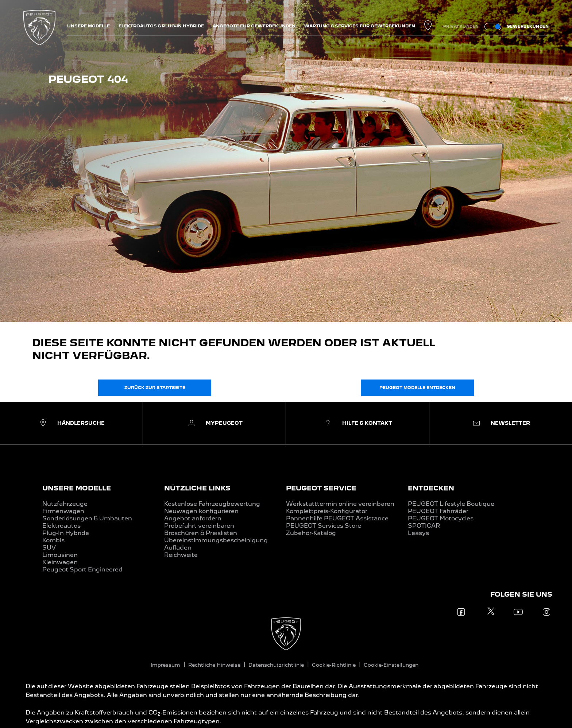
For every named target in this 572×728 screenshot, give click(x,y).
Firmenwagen (63, 511)
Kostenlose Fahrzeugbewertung (212, 504)
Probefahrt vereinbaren (199, 526)
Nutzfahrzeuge (65, 504)
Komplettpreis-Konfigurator (327, 511)
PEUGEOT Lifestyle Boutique (451, 504)
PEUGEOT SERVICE (321, 488)
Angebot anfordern (193, 518)
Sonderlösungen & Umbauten (87, 518)
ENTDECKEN (431, 488)
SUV (49, 548)
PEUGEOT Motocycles (441, 518)
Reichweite (181, 555)
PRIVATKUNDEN (461, 26)
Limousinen (60, 555)
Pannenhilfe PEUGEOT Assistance (337, 518)
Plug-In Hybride (66, 533)
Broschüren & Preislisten (201, 533)
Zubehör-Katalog (311, 533)
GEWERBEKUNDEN (528, 26)
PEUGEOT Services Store (324, 526)
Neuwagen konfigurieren (201, 511)
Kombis (53, 540)
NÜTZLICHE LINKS (197, 488)
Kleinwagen (60, 562)
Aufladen (178, 548)
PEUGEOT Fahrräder (438, 511)
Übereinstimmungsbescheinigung (216, 540)
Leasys (418, 533)
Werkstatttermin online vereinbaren (340, 504)
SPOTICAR (424, 526)
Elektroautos (61, 526)
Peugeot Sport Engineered (82, 569)
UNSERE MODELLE (77, 488)
